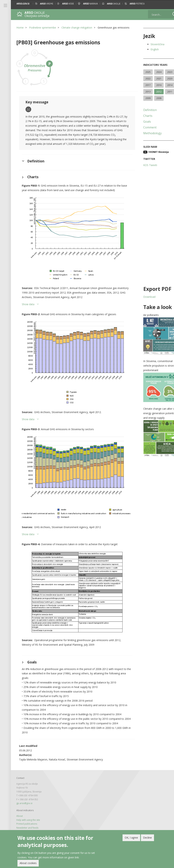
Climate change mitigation (77, 28)
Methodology (146, 133)
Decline (147, 838)
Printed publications (27, 816)
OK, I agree (131, 838)
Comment (143, 127)
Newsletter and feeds (27, 820)
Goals (141, 122)
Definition (143, 110)
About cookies (28, 863)
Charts (141, 116)
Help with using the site (28, 812)
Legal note (22, 824)
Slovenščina (151, 44)
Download (143, 297)
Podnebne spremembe (43, 28)
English (148, 49)
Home (20, 28)
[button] (168, 4)
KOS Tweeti (144, 165)
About (20, 808)
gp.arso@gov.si (24, 795)
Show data (28, 308)
